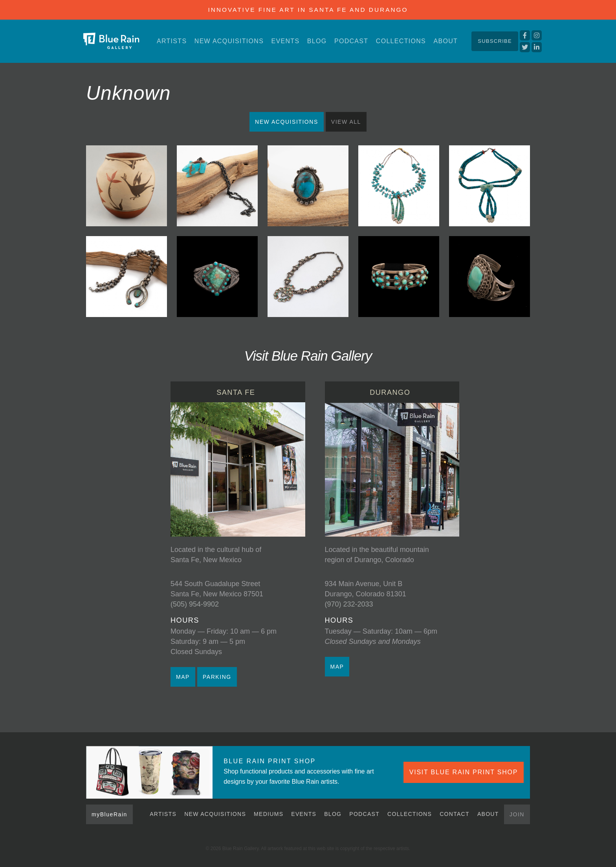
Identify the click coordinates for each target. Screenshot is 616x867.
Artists (172, 41)
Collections (401, 41)
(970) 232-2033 (349, 604)
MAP (183, 677)
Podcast (351, 41)
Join (517, 814)
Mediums (269, 814)
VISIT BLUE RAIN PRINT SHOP (464, 772)
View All (346, 122)
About (445, 41)
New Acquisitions (229, 41)
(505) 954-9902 (195, 604)
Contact (455, 814)
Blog (317, 41)
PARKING (217, 677)
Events (286, 41)
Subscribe (495, 41)
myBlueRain (109, 814)
